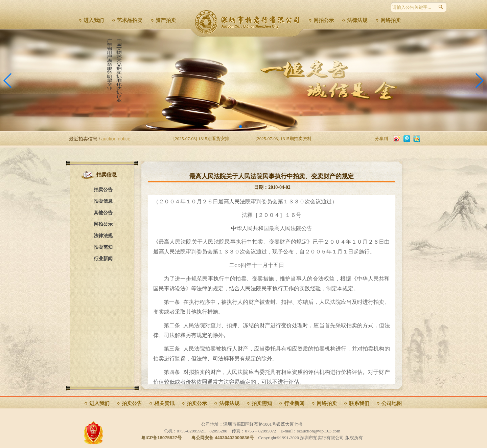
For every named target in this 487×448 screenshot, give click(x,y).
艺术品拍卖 (130, 20)
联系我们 (359, 403)
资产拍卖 (166, 20)
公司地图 (392, 403)
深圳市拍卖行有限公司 (249, 22)
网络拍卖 (391, 20)
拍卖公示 (197, 403)
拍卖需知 (103, 247)
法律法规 (357, 20)
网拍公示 (324, 20)
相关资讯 (164, 403)
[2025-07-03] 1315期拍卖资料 (284, 139)
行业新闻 (103, 259)
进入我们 (94, 20)
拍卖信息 (103, 201)
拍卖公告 (103, 190)
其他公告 (103, 213)
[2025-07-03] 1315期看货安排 (201, 139)
